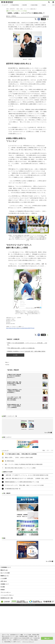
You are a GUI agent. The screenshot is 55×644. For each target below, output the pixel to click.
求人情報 (3, 587)
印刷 (43, 19)
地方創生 (8, 365)
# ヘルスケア (5, 5)
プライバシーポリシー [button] (28, 642)
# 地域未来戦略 (34, 5)
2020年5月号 (12, 9)
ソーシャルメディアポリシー (7, 595)
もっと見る (15, 355)
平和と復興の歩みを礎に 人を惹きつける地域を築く (21, 348)
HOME (7, 9)
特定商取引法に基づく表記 (7, 598)
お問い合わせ (4, 581)
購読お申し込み (4, 570)
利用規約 (3, 590)
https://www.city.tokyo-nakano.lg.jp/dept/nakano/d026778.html (20, 328)
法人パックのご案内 (5, 573)
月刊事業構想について (6, 567)
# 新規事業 (24, 5)
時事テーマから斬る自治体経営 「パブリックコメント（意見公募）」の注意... (27, 344)
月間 (52, 450)
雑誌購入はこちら (5, 576)
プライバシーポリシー (6, 592)
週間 (48, 450)
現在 (44, 450)
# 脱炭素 (44, 5)
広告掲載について (5, 584)
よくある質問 (4, 578)
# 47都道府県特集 (15, 5)
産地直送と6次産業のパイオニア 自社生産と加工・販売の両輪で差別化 (26, 351)
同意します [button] (47, 638)
